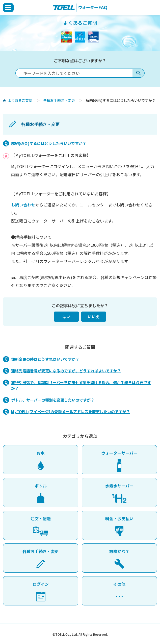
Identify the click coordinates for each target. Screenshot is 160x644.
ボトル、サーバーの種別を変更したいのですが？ (53, 400)
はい (66, 317)
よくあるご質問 (20, 100)
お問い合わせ (23, 205)
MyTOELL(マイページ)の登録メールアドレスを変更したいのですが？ (71, 411)
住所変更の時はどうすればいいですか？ (45, 359)
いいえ (94, 317)
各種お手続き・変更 (59, 100)
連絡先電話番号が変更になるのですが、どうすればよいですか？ (66, 371)
